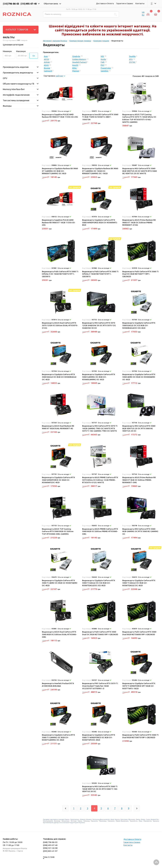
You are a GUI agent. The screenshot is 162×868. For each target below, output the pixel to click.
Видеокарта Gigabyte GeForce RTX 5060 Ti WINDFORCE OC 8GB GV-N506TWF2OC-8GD (99, 737)
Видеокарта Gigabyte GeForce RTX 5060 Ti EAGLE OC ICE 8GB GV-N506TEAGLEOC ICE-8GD (99, 583)
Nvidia (103, 59)
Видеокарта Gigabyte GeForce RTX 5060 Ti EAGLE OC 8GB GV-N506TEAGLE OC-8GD (139, 583)
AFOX (46, 59)
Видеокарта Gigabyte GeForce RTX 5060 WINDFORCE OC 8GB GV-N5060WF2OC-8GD (58, 480)
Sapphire (105, 71)
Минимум (7, 51)
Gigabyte (76, 56)
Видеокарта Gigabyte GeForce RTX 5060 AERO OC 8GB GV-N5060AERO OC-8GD (139, 377)
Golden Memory (79, 59)
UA (143, 12)
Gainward (48, 71)
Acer (46, 56)
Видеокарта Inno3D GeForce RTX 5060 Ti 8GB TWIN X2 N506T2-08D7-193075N (100, 117)
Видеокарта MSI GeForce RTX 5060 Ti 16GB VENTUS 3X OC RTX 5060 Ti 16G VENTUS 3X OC (100, 789)
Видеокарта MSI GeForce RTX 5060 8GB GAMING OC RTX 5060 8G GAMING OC (140, 531)
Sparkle (132, 56)
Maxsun (76, 71)
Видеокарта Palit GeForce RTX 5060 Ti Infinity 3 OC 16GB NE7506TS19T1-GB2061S (60, 274)
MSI (102, 56)
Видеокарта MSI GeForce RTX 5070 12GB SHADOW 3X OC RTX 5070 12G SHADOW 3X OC (99, 325)
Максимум (21, 51)
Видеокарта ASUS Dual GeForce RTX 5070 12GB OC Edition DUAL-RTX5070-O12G (60, 325)
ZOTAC (132, 62)
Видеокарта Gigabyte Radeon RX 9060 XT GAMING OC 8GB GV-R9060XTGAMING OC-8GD (60, 171)
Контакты (140, 3)
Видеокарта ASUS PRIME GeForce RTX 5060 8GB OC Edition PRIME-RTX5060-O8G (100, 531)
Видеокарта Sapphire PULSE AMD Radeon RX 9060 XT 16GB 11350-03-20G (59, 222)
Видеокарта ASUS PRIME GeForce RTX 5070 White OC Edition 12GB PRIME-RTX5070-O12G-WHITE (100, 480)
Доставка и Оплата (105, 3)
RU (143, 15)
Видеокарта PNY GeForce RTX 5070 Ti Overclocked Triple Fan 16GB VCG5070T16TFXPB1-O (100, 686)
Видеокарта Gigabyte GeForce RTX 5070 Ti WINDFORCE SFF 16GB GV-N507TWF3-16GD (139, 686)
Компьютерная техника (80, 41)
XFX (131, 59)
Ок (34, 56)
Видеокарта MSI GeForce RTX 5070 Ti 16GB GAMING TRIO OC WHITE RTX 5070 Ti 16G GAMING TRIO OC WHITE (100, 428)
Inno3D (75, 65)
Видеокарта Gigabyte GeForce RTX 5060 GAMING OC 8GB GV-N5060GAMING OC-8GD (99, 377)
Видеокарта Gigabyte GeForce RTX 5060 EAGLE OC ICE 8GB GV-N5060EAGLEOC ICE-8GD (139, 325)
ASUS (46, 65)
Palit (103, 62)
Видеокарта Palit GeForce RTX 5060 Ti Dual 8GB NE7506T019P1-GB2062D (141, 736)
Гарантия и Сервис (125, 3)
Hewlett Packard (79, 62)
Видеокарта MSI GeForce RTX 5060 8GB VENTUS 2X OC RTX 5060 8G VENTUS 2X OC (139, 428)
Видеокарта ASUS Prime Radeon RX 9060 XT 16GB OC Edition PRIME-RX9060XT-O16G (139, 222)
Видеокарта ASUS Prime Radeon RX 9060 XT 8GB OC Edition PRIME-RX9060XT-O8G (139, 480)
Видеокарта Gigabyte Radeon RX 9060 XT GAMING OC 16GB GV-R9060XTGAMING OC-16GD (100, 171)
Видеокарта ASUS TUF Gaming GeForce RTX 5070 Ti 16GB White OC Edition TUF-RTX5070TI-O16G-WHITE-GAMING (139, 118)
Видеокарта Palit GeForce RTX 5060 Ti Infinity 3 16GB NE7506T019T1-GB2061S (100, 274)
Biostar (47, 68)
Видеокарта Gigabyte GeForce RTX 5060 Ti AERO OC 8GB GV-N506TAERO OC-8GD (60, 583)
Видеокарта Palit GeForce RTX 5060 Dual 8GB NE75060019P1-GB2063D (139, 633)
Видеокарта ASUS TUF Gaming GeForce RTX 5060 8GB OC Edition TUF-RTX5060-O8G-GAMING (58, 531)
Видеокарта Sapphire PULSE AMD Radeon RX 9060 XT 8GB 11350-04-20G (60, 116)
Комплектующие (101, 41)
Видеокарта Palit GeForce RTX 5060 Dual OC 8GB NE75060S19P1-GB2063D (100, 633)
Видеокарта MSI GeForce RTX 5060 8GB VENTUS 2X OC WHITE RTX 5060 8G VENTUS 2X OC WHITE (140, 171)
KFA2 (75, 68)
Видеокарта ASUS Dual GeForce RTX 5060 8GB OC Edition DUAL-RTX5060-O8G (59, 634)
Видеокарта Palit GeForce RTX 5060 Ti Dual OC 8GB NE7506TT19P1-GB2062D (141, 274)
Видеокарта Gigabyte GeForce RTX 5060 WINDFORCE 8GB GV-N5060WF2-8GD (100, 222)
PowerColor (106, 68)
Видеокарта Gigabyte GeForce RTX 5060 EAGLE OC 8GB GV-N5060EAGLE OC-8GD (59, 377)
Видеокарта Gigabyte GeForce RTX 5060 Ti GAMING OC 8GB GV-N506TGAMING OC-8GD (58, 737)
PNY (102, 65)
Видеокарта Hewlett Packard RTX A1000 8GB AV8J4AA (58, 685)
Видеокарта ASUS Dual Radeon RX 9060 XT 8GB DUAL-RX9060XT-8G (58, 427)
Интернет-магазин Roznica (55, 41)
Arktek (47, 62)
